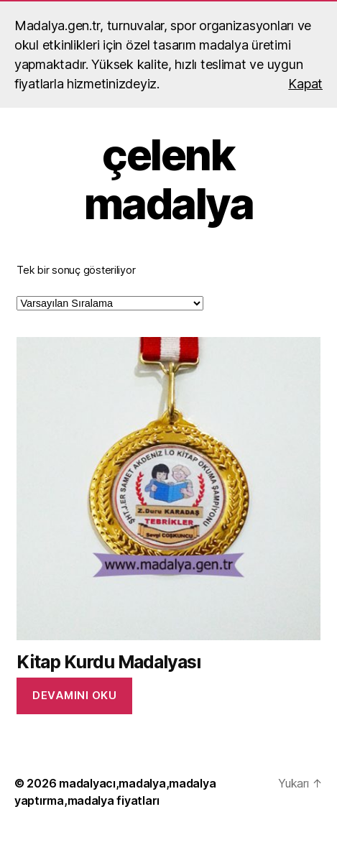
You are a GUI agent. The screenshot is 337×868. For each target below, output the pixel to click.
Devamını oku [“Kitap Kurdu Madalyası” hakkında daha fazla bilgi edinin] (74, 695)
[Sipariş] (110, 303)
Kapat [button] (305, 84)
